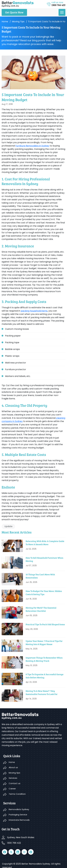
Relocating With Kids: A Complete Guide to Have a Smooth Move (45, 543)
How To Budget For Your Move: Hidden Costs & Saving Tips (44, 593)
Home (5, 22)
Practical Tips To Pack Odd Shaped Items (45, 624)
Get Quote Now (14, 12)
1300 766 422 (14, 843)
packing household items (34, 311)
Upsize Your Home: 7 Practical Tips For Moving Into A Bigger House (44, 642)
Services (13, 778)
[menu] (62, 12)
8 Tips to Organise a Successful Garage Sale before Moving (45, 676)
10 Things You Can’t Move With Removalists (40, 576)
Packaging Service (18, 815)
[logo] (18, 4)
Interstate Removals (19, 820)
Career (12, 789)
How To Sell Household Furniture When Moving (44, 559)
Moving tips (18, 22)
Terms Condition (17, 794)
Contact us (15, 783)
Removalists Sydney (19, 809)
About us (13, 767)
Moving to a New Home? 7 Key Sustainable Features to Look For (42, 692)
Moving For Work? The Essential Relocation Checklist (41, 609)
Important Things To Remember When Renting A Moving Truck (44, 659)
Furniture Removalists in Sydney (32, 146)
